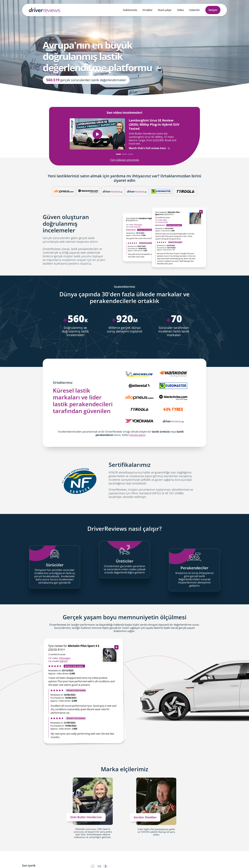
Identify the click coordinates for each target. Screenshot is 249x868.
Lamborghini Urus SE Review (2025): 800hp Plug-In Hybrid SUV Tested (154, 124)
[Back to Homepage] (44, 10)
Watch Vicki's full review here (149, 148)
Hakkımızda (130, 10)
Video (180, 10)
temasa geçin (138, 435)
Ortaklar (148, 10)
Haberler (195, 10)
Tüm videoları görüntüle (124, 160)
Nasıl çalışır (165, 10)
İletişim (213, 10)
